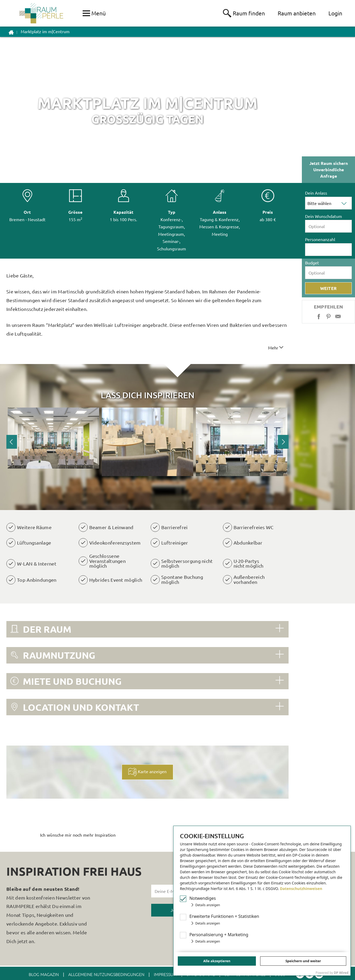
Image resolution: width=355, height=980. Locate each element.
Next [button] (283, 442)
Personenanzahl (320, 239)
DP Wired (341, 973)
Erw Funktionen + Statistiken (224, 916)
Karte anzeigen (147, 773)
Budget (312, 263)
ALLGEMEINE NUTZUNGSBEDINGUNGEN (106, 974)
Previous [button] (12, 442)
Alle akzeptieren (217, 961)
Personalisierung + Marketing (219, 935)
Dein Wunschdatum (324, 216)
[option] (53, 438)
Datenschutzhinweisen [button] (301, 889)
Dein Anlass (316, 193)
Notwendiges (203, 898)
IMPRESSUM (165, 974)
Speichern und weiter (303, 961)
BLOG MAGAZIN (44, 974)
